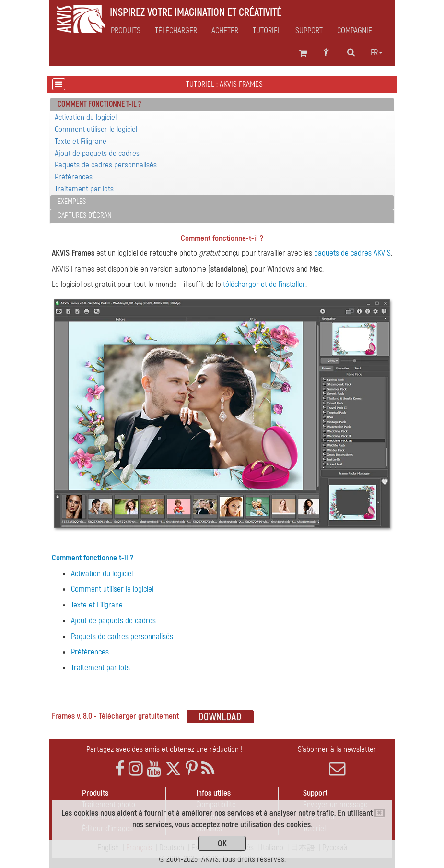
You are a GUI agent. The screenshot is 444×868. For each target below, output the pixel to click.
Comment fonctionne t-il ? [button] (99, 104)
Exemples (72, 202)
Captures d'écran (85, 215)
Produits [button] (126, 31)
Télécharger (176, 31)
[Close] (380, 813)
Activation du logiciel (86, 117)
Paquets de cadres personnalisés (106, 165)
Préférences (74, 177)
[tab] (222, 105)
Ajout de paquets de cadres (97, 153)
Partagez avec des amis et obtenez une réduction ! (164, 749)
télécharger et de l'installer (264, 284)
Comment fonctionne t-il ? (93, 558)
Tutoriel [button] (267, 31)
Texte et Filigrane (81, 141)
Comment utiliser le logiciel (96, 129)
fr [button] (377, 53)
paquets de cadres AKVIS (352, 253)
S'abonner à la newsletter (337, 761)
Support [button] (309, 31)
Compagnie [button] (355, 31)
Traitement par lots (84, 189)
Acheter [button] (225, 31)
